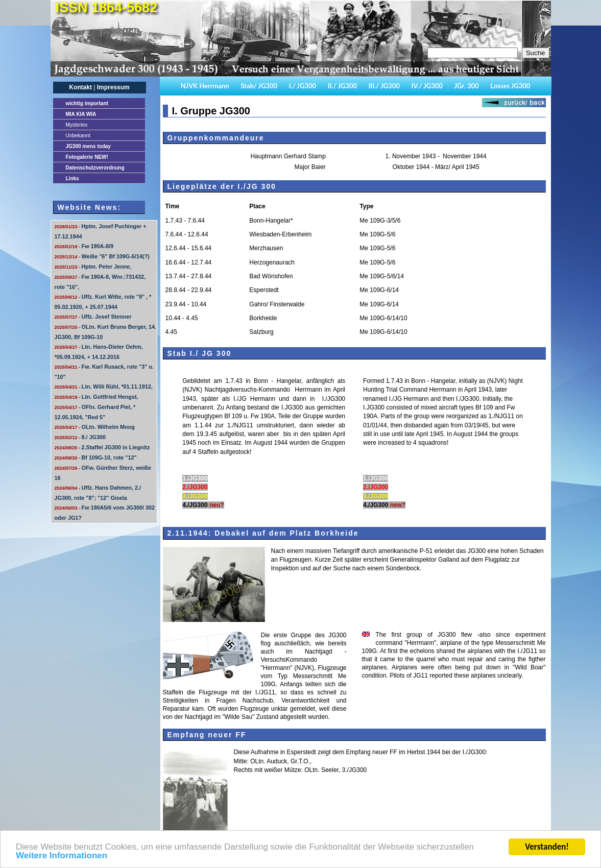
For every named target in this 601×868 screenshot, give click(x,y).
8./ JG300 (80, 437)
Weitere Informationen (62, 859)
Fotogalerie (87, 157)
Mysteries (77, 125)
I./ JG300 (303, 86)
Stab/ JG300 (259, 86)
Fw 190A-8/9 (84, 246)
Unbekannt (78, 136)
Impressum (113, 87)
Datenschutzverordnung (95, 168)
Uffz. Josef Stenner (93, 317)
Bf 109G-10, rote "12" (96, 457)
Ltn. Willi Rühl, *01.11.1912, (104, 387)
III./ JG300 (384, 86)
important (87, 103)
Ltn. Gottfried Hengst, (97, 397)
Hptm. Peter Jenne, (93, 267)
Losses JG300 (510, 86)
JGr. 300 (467, 86)
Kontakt (80, 87)
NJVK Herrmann (205, 86)
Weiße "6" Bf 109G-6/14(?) (102, 256)
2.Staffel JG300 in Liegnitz (102, 447)
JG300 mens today (88, 146)
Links (73, 178)
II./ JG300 (342, 86)
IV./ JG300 (427, 86)
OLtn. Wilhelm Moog (95, 427)
